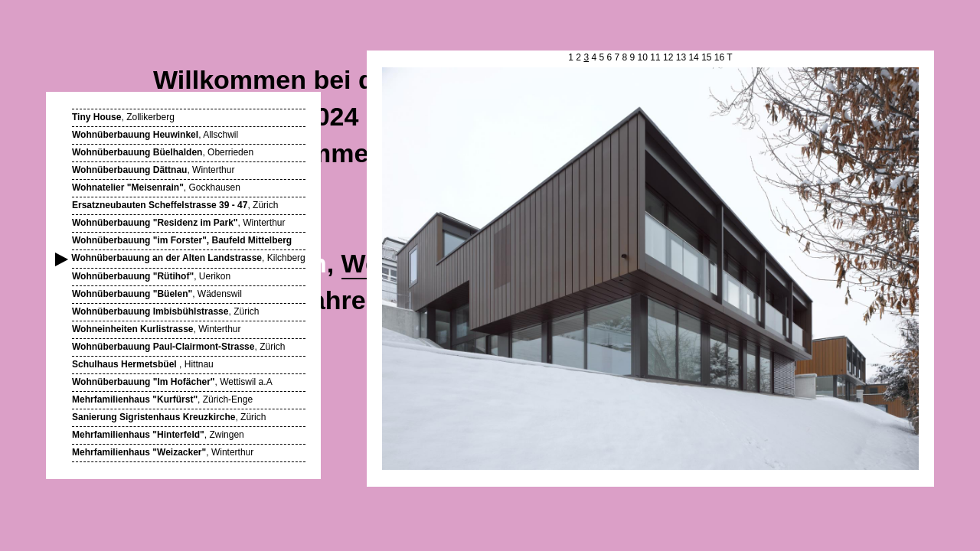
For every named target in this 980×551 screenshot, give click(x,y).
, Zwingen (158, 435)
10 (643, 57)
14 (693, 57)
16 (719, 57)
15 (706, 57)
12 (668, 57)
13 (681, 57)
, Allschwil (155, 135)
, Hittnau (143, 364)
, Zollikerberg (123, 117)
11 (655, 57)
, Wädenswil (157, 294)
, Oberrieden (163, 152)
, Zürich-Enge (162, 399)
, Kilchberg (189, 258)
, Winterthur (153, 170)
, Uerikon (151, 276)
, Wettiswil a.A (172, 382)
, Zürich (175, 205)
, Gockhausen (156, 187)
